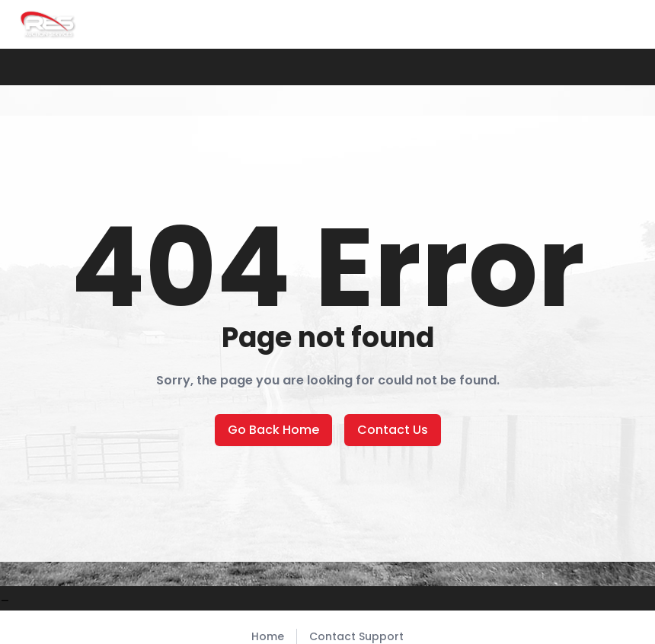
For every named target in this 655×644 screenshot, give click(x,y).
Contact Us (393, 430)
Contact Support (356, 636)
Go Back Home (273, 430)
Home (268, 636)
